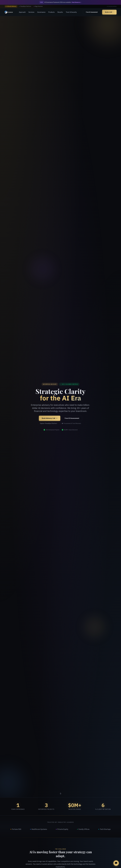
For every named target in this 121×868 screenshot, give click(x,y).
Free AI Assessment (92, 12)
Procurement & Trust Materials (71, 423)
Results (60, 12)
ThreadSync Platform (25, 6)
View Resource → (77, 2)
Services (31, 12)
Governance (41, 12)
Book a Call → (109, 12)
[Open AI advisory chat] (116, 863)
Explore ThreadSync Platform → (49, 423)
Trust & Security (71, 12)
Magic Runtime (38, 6)
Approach (22, 12)
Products (51, 12)
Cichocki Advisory (11, 6)
